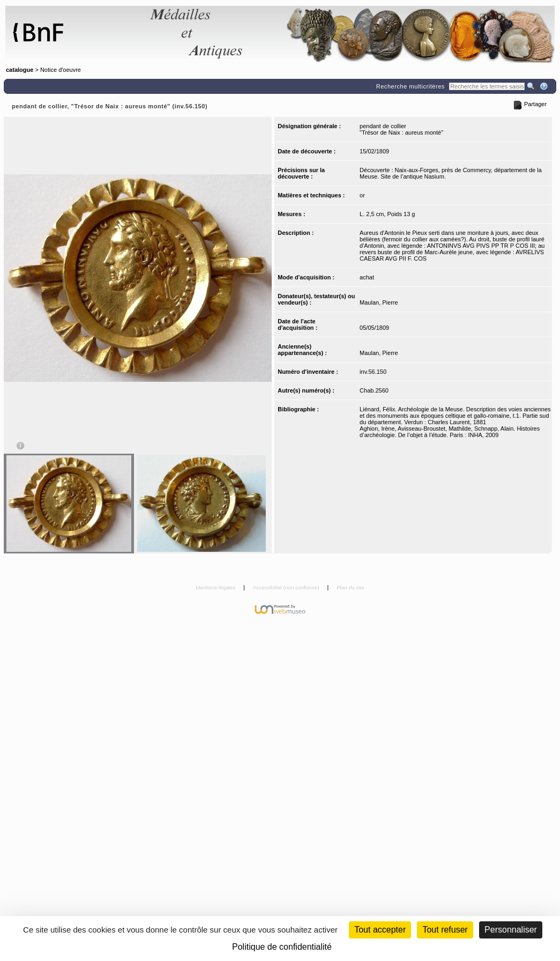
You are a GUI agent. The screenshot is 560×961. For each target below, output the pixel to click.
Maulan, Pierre (379, 302)
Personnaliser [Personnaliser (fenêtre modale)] (511, 930)
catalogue (20, 70)
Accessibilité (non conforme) (287, 587)
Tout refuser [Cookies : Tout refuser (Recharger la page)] (445, 930)
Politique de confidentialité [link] (282, 947)
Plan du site (350, 587)
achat (367, 277)
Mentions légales (216, 587)
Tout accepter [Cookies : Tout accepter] (380, 930)
